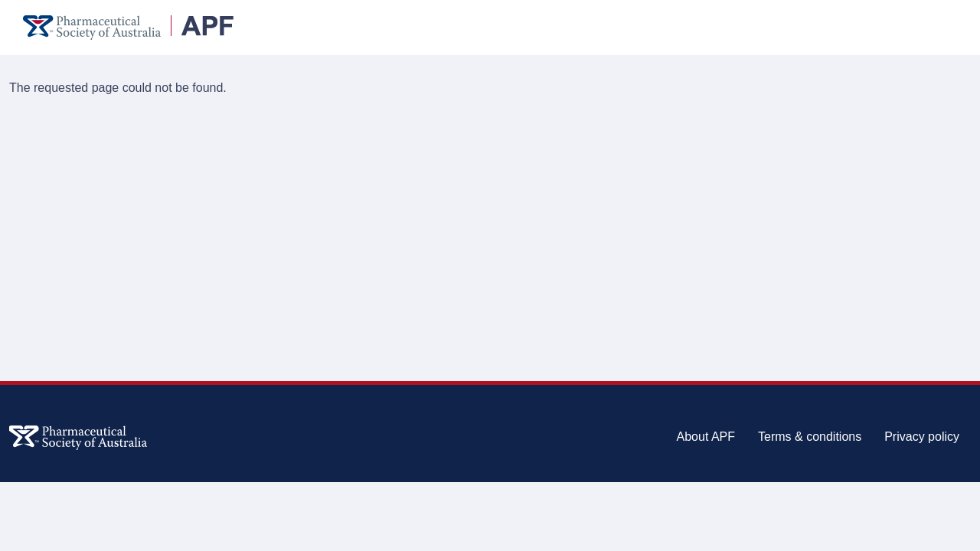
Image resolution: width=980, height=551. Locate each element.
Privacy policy (922, 437)
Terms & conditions (810, 437)
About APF (706, 437)
